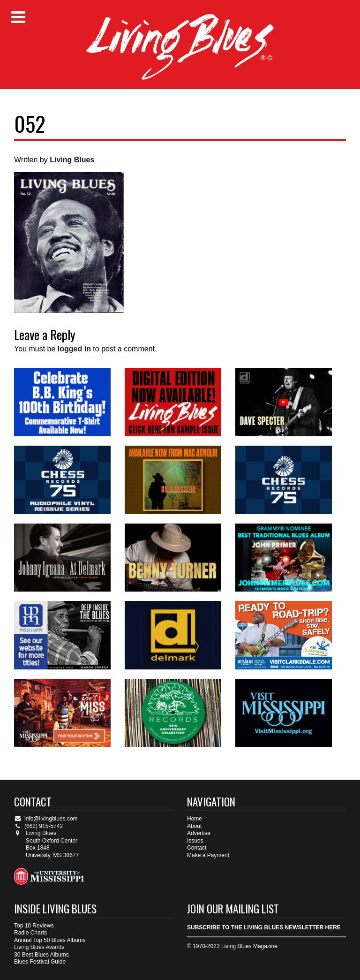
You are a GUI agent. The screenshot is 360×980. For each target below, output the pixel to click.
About (194, 826)
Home (195, 819)
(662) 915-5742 (38, 826)
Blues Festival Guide (40, 962)
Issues (195, 841)
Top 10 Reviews (34, 926)
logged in (74, 349)
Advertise (199, 833)
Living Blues (72, 160)
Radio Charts (30, 933)
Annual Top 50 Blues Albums (50, 940)
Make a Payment (208, 855)
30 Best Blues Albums (41, 955)
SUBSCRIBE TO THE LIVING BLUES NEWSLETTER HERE (264, 927)
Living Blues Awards (39, 947)
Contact (197, 848)
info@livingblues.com (46, 819)
